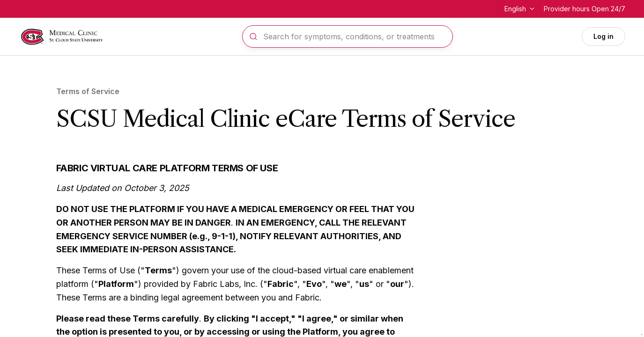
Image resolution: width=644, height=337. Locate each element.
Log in (603, 36)
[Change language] (520, 9)
